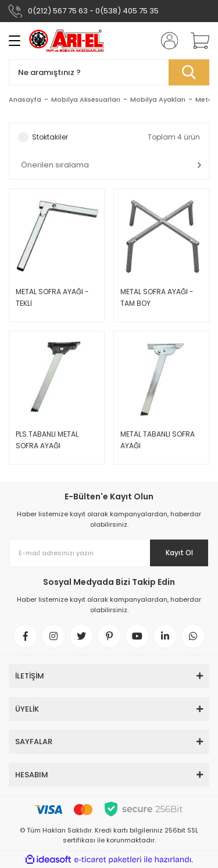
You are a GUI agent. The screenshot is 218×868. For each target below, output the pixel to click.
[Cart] (196, 41)
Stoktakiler (50, 137)
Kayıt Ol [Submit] (179, 553)
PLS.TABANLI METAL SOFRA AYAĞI (47, 440)
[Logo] (67, 41)
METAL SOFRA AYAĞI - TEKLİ (52, 297)
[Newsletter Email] (109, 553)
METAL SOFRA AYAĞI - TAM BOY (157, 297)
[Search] (109, 72)
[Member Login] (166, 41)
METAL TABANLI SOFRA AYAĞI (158, 440)
